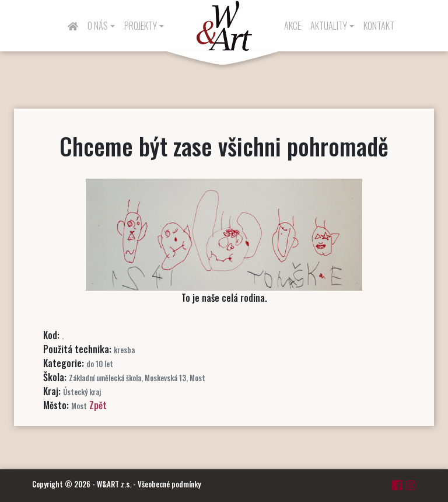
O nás (98, 26)
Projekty (141, 26)
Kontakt (379, 26)
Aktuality (329, 26)
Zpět (98, 405)
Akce (293, 26)
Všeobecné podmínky (169, 484)
